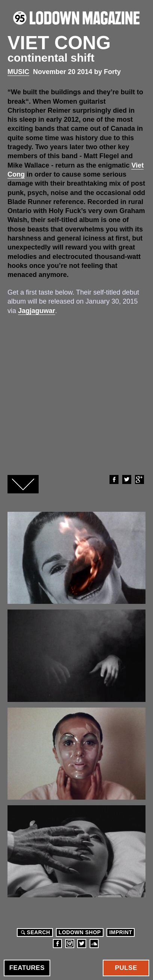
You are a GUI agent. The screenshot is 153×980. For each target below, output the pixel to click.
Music (18, 72)
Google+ (139, 479)
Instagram (70, 944)
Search (34, 932)
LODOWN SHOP (80, 932)
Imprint (121, 932)
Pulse (126, 968)
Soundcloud (94, 944)
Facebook (114, 479)
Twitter (126, 479)
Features (27, 968)
